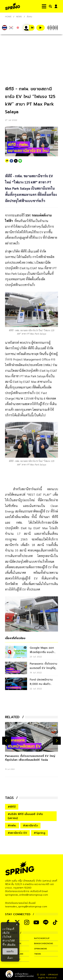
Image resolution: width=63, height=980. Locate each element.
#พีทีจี (12, 807)
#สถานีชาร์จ (30, 826)
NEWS (19, 17)
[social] (27, 922)
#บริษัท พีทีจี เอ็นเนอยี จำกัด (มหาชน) (25, 816)
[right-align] (50, 6)
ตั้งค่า (10, 958)
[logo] (13, 6)
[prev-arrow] (7, 741)
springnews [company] (41, 949)
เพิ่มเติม (11, 944)
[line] (20, 161)
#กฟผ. (12, 826)
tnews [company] (38, 954)
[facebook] (11, 161)
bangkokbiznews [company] (44, 943)
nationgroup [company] (42, 938)
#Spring (39, 833)
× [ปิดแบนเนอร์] (17, 925)
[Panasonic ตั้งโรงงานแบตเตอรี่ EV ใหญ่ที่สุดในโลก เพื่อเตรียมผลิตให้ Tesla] (32, 737)
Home (8, 17)
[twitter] (16, 161)
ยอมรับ (10, 951)
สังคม (29, 17)
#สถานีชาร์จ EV (17, 833)
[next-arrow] (57, 741)
